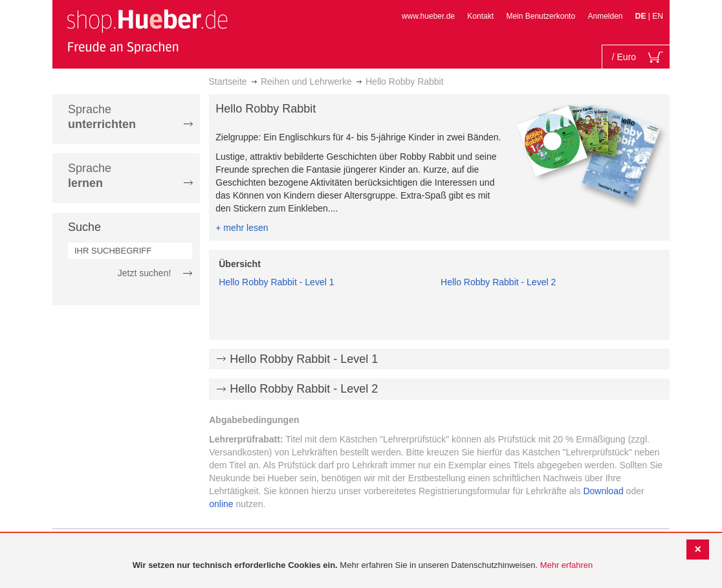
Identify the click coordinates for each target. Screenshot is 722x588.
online (221, 504)
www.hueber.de (428, 16)
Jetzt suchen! (145, 273)
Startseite (228, 82)
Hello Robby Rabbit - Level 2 (498, 282)
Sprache (102, 117)
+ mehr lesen (242, 228)
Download (603, 491)
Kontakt (480, 16)
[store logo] (147, 31)
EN (658, 16)
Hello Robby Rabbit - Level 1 (276, 282)
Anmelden (605, 16)
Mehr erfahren (567, 565)
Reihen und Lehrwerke (306, 82)
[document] (363, 566)
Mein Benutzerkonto (541, 16)
